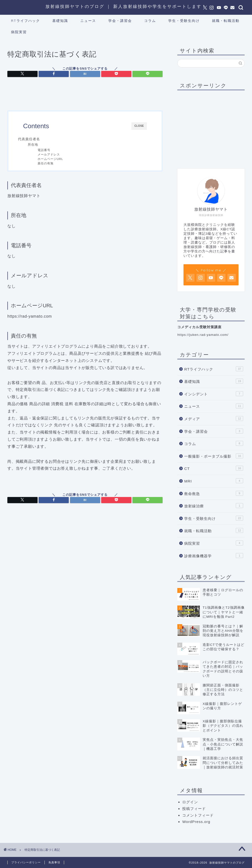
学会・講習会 (120, 21)
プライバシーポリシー (26, 862)
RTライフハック (26, 21)
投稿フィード (194, 809)
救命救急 (214, 493)
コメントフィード (198, 815)
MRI (214, 481)
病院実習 (19, 32)
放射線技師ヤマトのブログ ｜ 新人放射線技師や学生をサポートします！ (126, 6)
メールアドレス (49, 154)
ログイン (190, 802)
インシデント (214, 394)
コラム (150, 21)
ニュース (88, 21)
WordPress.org (196, 822)
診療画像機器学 (214, 556)
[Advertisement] (215, 125)
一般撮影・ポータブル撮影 (214, 456)
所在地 (33, 145)
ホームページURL (50, 159)
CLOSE (139, 126)
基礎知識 (60, 21)
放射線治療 (214, 506)
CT (214, 468)
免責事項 (54, 862)
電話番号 (44, 150)
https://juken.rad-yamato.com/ (203, 335)
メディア (214, 418)
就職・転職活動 (226, 21)
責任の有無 (46, 163)
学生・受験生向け (184, 21)
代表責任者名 (29, 139)
